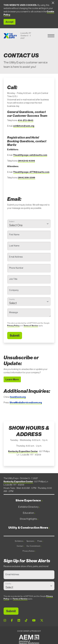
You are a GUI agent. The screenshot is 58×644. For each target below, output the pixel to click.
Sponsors (31, 541)
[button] (51, 36)
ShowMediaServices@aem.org (26, 403)
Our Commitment (34, 546)
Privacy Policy (13, 326)
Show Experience (29, 500)
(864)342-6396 (26, 161)
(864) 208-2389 (27, 178)
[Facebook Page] (12, 620)
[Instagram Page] (5, 620)
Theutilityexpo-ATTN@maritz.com (31, 172)
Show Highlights (29, 519)
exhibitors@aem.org (24, 126)
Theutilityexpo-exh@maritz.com (30, 155)
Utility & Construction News (29, 528)
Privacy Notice (29, 551)
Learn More (12, 379)
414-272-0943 (26, 120)
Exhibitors (20, 541)
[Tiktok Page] (26, 620)
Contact (21, 546)
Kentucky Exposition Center (23, 451)
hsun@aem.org (18, 397)
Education (29, 513)
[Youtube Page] (34, 620)
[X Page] (42, 620)
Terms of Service (31, 326)
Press (40, 541)
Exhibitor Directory (29, 507)
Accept (10, 22)
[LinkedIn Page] (19, 620)
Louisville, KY (26, 33)
